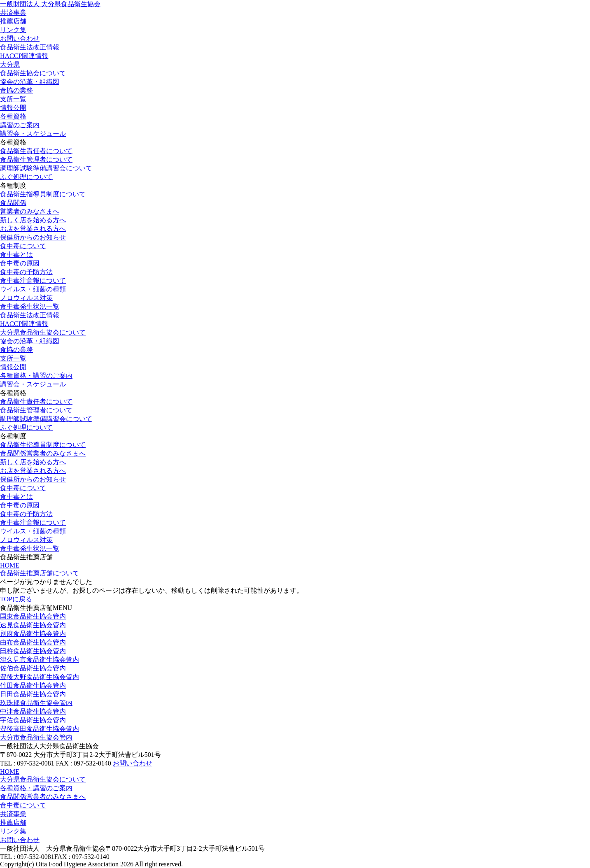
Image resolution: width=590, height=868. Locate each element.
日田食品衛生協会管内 (33, 694)
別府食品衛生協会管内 (33, 634)
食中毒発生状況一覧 (30, 306)
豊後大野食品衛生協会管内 (40, 677)
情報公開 (13, 108)
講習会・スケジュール (33, 134)
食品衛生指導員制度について (43, 194)
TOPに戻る (16, 599)
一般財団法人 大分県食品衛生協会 (50, 4)
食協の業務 (16, 90)
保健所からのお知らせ (33, 237)
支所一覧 (13, 99)
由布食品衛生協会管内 (33, 642)
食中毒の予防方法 (26, 272)
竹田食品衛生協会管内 (33, 685)
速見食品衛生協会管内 (33, 625)
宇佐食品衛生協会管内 (33, 720)
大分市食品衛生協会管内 (36, 737)
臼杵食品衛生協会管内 (33, 651)
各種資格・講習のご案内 (36, 376)
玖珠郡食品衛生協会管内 (36, 703)
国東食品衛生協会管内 (33, 616)
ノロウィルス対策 (26, 298)
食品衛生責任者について (36, 151)
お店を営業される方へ (33, 229)
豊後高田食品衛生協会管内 (40, 729)
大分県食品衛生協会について (43, 332)
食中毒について (23, 246)
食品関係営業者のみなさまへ (43, 453)
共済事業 (13, 13)
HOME (10, 565)
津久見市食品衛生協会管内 (40, 660)
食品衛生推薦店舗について (40, 573)
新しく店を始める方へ (33, 220)
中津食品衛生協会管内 (33, 711)
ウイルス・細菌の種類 (33, 289)
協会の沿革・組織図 (30, 82)
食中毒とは (16, 255)
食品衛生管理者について (36, 159)
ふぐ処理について (26, 177)
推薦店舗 (13, 21)
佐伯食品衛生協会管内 (33, 668)
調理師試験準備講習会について (46, 168)
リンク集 (13, 30)
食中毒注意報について (33, 280)
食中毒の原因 (20, 263)
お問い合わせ (20, 38)
